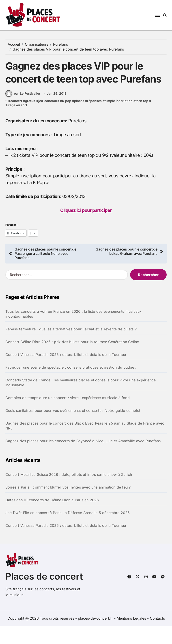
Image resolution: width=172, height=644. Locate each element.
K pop (67, 118)
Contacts (157, 636)
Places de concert (44, 594)
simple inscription (119, 118)
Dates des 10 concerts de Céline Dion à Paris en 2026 (52, 518)
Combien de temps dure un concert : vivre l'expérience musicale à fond (68, 415)
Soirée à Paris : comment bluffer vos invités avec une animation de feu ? (68, 505)
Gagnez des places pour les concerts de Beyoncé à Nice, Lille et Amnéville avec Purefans (83, 459)
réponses (94, 118)
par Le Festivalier (23, 111)
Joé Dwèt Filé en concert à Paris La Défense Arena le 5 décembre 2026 (68, 530)
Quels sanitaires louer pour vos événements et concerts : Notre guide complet (73, 428)
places (79, 118)
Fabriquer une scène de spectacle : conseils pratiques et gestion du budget (70, 385)
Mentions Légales (132, 636)
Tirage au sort (16, 123)
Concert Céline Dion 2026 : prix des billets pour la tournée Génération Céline (72, 359)
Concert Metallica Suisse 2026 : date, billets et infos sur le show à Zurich (69, 492)
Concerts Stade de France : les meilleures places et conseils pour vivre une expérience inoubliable (81, 400)
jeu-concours (49, 118)
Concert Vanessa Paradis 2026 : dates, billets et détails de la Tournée (66, 372)
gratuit (30, 118)
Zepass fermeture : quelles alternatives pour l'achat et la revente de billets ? (71, 347)
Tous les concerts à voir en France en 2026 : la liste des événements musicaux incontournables (73, 332)
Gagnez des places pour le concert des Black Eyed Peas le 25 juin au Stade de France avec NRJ (85, 443)
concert (16, 118)
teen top (142, 118)
